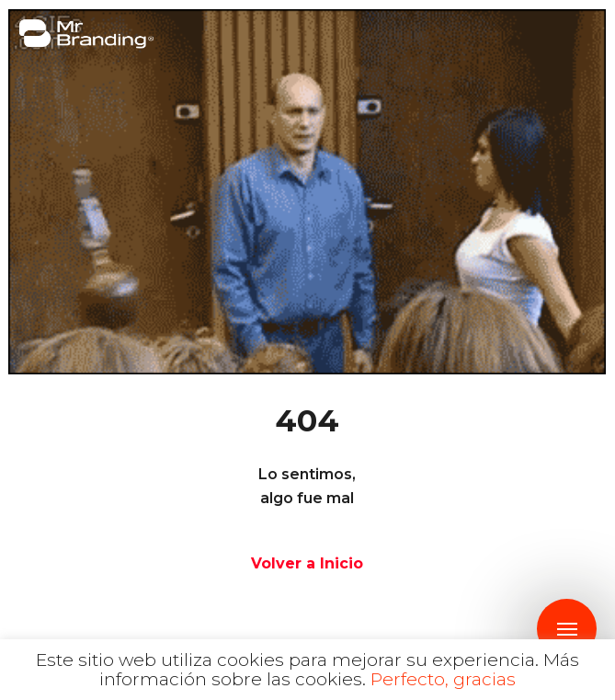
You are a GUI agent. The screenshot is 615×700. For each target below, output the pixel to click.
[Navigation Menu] (567, 629)
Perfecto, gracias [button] (443, 679)
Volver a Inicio (307, 563)
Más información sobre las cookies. (339, 670)
